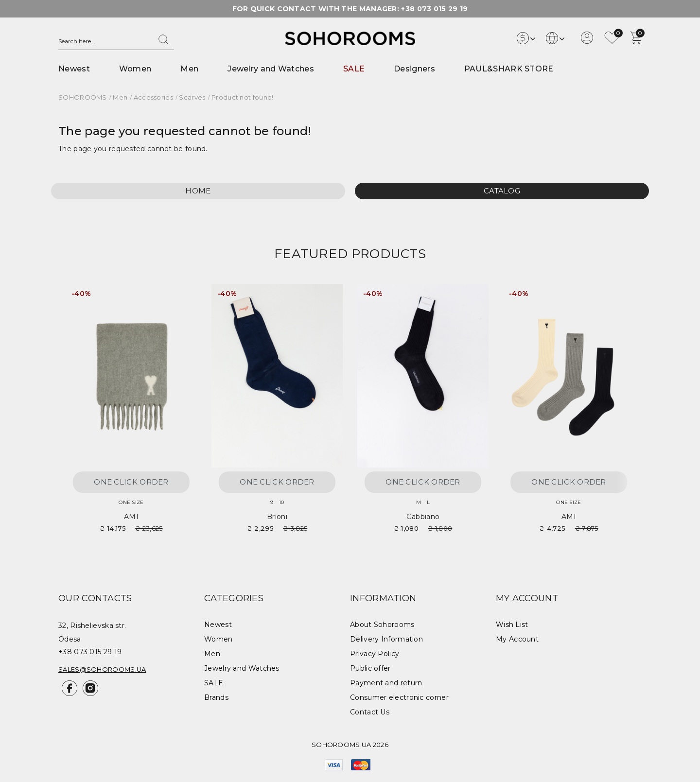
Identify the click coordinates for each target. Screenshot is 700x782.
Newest (74, 69)
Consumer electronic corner (399, 697)
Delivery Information (386, 639)
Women (135, 69)
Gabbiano (423, 517)
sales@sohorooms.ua (102, 669)
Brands (216, 697)
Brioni (277, 517)
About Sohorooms (382, 625)
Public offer (370, 668)
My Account (517, 639)
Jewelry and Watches (271, 69)
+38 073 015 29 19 (434, 9)
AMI (131, 517)
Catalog (502, 191)
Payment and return (386, 683)
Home (198, 191)
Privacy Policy (375, 654)
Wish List (512, 625)
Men (189, 69)
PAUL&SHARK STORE (509, 69)
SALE (354, 69)
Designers (414, 69)
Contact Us (370, 712)
